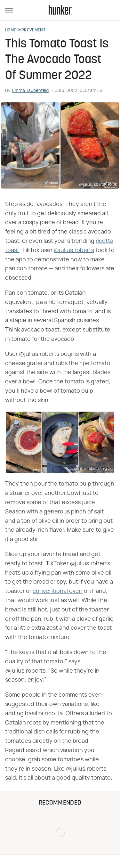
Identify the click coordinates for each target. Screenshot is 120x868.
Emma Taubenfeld (30, 91)
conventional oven (58, 591)
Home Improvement (25, 30)
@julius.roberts (74, 250)
